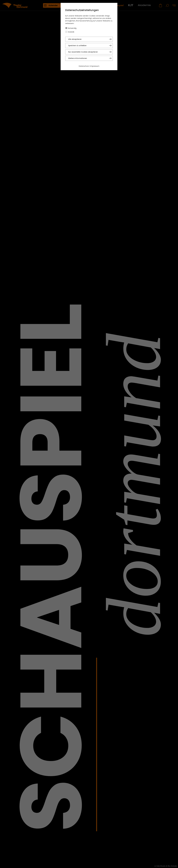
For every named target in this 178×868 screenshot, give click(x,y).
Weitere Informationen (78, 58)
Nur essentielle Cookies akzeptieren (83, 52)
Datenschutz (84, 66)
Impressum (95, 66)
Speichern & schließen (77, 46)
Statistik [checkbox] (71, 32)
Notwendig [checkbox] (72, 28)
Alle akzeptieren (75, 39)
